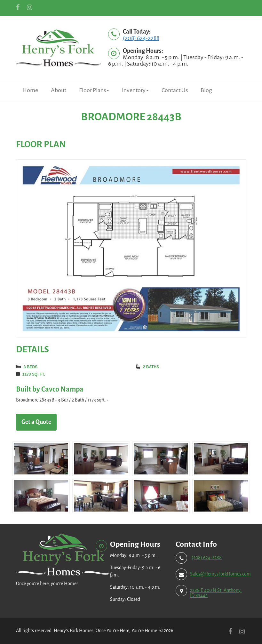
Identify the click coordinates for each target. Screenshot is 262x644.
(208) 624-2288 (141, 38)
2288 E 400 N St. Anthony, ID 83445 (216, 593)
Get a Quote (36, 422)
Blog (206, 90)
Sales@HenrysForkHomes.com (220, 574)
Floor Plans (94, 90)
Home (30, 90)
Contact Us (175, 90)
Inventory (135, 90)
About (59, 90)
